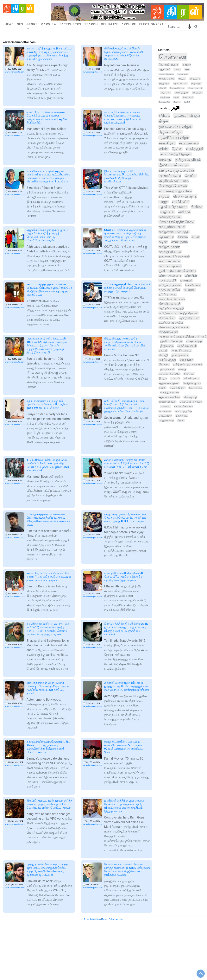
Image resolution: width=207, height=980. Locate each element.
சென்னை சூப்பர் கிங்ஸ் (174, 327)
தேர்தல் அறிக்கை (169, 374)
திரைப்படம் (167, 369)
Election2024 (151, 24)
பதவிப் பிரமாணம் (173, 207)
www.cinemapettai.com (15, 72)
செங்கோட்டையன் (172, 299)
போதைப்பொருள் (173, 186)
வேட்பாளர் (165, 416)
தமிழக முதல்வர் (170, 285)
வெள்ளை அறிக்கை (191, 402)
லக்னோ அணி (168, 332)
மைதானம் (186, 360)
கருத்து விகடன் (170, 252)
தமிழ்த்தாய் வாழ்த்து (174, 232)
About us (119, 919)
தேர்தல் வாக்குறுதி (171, 308)
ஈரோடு (162, 88)
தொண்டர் (166, 237)
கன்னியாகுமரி (182, 93)
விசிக (163, 149)
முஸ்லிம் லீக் (168, 280)
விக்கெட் (189, 374)
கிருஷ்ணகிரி (164, 102)
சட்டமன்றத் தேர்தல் (176, 154)
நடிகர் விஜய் (177, 388)
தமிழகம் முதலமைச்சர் (176, 170)
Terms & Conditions (92, 919)
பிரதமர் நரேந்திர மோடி (176, 222)
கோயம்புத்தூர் (169, 65)
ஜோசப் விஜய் (171, 132)
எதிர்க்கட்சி (181, 202)
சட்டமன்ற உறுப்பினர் (175, 191)
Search (91, 24)
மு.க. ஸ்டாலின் (169, 290)
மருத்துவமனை (170, 392)
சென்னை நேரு (185, 196)
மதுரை (187, 65)
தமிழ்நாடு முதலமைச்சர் (188, 365)
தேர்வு (177, 149)
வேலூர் (182, 79)
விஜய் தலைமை (170, 276)
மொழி (163, 355)
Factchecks (71, 24)
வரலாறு (165, 160)
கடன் (195, 237)
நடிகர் (163, 242)
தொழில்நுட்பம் (189, 318)
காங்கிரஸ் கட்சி (167, 402)
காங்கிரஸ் (167, 143)
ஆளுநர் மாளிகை (169, 397)
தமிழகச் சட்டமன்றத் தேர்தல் (178, 313)
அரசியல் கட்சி (187, 346)
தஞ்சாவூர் (183, 74)
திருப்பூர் (177, 102)
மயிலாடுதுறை (166, 74)
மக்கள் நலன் (191, 378)
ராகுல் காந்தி (194, 341)
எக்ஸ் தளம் (179, 242)
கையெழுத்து (167, 360)
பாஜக (163, 202)
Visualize (110, 24)
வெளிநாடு (190, 397)
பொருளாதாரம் (170, 266)
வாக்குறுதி (194, 149)
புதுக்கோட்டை (180, 83)
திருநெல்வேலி (177, 88)
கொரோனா (193, 285)
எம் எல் (175, 378)
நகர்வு (162, 388)
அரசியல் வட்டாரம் (174, 181)
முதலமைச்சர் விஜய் (176, 126)
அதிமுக (184, 212)
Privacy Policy (108, 919)
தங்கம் (163, 351)
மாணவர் (186, 280)
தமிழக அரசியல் (188, 160)
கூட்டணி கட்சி (170, 261)
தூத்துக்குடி (164, 83)
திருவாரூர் (196, 83)
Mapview (48, 24)
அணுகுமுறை (166, 420)
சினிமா (197, 207)
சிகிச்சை (164, 365)
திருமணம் (167, 346)
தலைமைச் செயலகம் (174, 256)
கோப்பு (190, 176)
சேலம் (177, 69)
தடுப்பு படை (168, 294)
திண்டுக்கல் (188, 97)
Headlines (14, 24)
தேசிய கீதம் (167, 318)
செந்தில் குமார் (192, 383)
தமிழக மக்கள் (169, 247)
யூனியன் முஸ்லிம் (171, 323)
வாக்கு (182, 369)
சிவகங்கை (166, 93)
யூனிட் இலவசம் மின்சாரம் (177, 271)
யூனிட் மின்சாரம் (171, 341)
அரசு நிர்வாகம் (181, 351)
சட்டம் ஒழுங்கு (183, 411)
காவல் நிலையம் (183, 406)
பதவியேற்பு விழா (174, 138)
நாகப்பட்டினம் (167, 79)
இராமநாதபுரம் (195, 88)
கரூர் (187, 69)
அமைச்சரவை (170, 176)
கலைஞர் (165, 406)
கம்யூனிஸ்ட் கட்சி (172, 227)
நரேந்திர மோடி (170, 217)
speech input (189, 26)
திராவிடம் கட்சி (170, 304)
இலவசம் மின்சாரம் (174, 165)
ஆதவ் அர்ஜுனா (169, 383)
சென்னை (173, 57)
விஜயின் (191, 276)
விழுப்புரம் (195, 79)
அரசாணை (165, 411)
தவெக (164, 115)
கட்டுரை (190, 290)
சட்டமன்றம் (189, 143)
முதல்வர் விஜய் (187, 115)
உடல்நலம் (195, 388)
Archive (129, 24)
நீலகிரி (187, 102)
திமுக (163, 121)
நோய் (181, 420)
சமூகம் (164, 196)
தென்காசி (165, 97)
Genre (32, 24)
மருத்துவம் (182, 416)
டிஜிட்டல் (167, 212)
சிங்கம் (183, 237)
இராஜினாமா (180, 355)
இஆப (163, 378)
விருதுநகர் (197, 93)
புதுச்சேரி (164, 69)
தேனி (176, 97)
